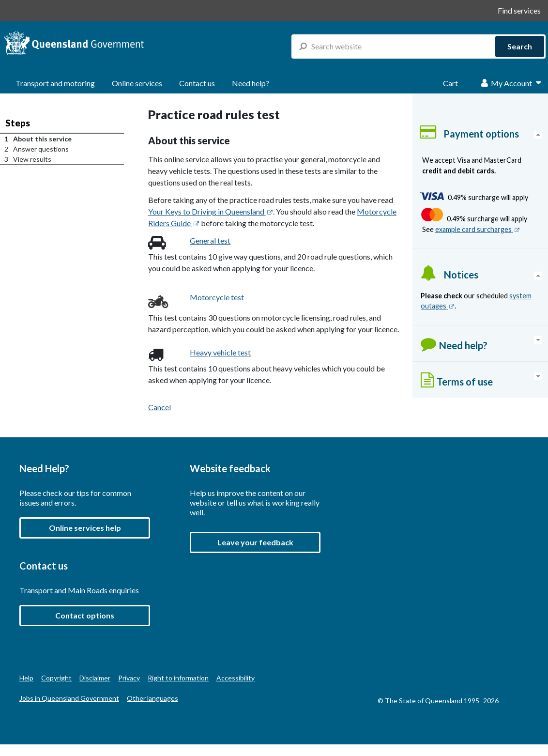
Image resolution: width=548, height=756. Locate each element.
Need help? (251, 83)
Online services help (85, 528)
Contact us (197, 83)
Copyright (56, 678)
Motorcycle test (217, 297)
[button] (255, 542)
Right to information (178, 678)
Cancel (160, 407)
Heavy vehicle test (220, 352)
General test (210, 240)
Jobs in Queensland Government (69, 698)
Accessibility (236, 678)
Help (26, 678)
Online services (137, 83)
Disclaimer (95, 678)
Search (520, 46)
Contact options (85, 615)
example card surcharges (478, 229)
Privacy (129, 678)
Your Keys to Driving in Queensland (211, 211)
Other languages (152, 698)
